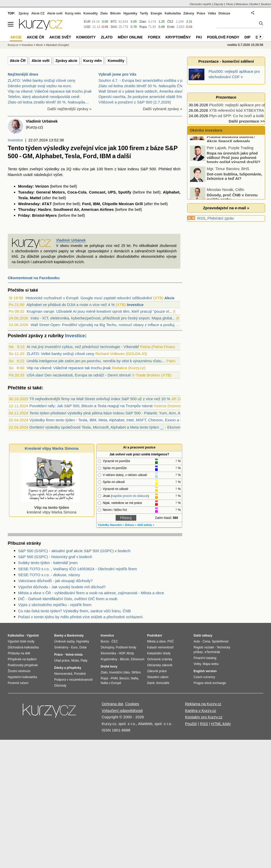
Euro (74, 647)
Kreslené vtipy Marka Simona (52, 448)
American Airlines (97, 209)
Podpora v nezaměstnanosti (73, 680)
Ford (86, 204)
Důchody (60, 686)
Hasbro (45, 209)
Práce (201, 13)
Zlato (143, 22)
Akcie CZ (38, 13)
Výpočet (33, 636)
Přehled (165, 169)
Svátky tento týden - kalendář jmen (48, 563)
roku (77, 169)
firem (109, 169)
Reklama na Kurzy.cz (203, 704)
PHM (114, 678)
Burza (105, 641)
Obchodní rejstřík (201, 4)
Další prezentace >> (247, 121)
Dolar (83, 647)
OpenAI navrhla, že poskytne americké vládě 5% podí (145, 97)
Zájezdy (218, 4)
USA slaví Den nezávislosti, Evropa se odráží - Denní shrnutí (79, 375)
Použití (191, 724)
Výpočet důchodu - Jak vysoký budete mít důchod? (62, 587)
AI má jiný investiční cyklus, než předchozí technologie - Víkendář (83, 347)
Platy (84, 661)
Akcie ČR (18, 61)
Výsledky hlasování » (111, 525)
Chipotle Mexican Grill (123, 204)
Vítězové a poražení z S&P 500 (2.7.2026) (135, 102)
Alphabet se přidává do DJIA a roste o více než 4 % (70, 305)
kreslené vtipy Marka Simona (51, 507)
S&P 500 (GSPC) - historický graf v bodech (55, 557)
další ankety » (146, 525)
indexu (133, 169)
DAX (114, 27)
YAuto (230, 4)
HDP (122, 653)
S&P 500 (148, 169)
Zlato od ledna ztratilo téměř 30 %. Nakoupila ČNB (142, 86)
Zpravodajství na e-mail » (226, 208)
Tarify (144, 13)
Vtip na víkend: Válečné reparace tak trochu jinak (50, 91)
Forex (154, 37)
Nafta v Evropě (111, 683)
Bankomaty (75, 636)
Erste (171, 27)
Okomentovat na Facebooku (34, 278)
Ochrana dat (112, 704)
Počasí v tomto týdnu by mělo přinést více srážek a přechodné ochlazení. (81, 617)
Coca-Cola (77, 192)
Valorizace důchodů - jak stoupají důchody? (55, 581)
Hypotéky (130, 13)
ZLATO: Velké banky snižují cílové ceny (42, 80)
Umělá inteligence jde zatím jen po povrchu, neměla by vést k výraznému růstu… (96, 361)
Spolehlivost (220, 641)
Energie (156, 13)
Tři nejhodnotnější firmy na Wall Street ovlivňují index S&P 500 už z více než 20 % (100, 399)
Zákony (189, 13)
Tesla (23, 198)
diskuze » (130, 525)
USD (87, 27)
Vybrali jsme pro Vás (118, 74)
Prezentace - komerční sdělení (226, 61)
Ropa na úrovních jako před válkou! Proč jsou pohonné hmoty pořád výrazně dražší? (234, 170)
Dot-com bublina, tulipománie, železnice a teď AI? (234, 189)
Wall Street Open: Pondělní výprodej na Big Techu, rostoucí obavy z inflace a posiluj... (104, 325)
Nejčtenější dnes (23, 74)
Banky (59, 636)
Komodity (116, 61)
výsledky (52, 169)
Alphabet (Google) (57, 45)
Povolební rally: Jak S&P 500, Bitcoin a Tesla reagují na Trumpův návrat (91, 406)
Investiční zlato (119, 672)
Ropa (143, 27)
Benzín (124, 678)
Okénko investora (205, 130)
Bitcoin (115, 13)
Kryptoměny (178, 37)
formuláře (163, 683)
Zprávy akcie (66, 61)
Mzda (75, 661)
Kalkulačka (173, 13)
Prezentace (226, 97)
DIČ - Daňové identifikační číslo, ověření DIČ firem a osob (68, 599)
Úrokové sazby (64, 641)
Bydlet (254, 4)
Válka (212, 13)
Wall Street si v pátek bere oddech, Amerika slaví (141, 91)
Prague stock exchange (210, 683)
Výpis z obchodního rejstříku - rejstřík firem (55, 605)
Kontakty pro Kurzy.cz (204, 717)
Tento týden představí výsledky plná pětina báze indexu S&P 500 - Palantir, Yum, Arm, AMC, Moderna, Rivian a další (129, 413)
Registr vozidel (204, 647)
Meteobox (242, 4)
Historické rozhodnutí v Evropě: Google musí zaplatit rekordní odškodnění (89, 298)
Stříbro (136, 672)
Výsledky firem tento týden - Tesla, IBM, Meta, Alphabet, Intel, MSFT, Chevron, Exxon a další (109, 420)
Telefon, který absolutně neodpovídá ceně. (44, 97)
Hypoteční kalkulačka (22, 677)
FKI (199, 37)
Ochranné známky (160, 659)
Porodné (80, 674)
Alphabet (171, 192)
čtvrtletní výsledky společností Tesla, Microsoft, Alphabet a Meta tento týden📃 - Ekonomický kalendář (117, 427)
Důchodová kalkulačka (23, 647)
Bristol (38, 215)
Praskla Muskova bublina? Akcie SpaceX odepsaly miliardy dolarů (223, 153)
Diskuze (224, 13)
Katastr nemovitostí (160, 647)
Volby (197, 664)
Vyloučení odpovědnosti (122, 710)
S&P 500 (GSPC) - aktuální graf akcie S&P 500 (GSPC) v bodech (74, 551)
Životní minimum (19, 671)
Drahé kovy (109, 666)
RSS (201, 218)
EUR (87, 22)
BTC (114, 22)
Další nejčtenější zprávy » (70, 109)
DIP (247, 37)
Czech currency (204, 677)
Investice (15, 140)
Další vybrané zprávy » (162, 109)
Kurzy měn (93, 61)
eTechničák (212, 652)
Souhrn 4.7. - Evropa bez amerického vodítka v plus (143, 80)
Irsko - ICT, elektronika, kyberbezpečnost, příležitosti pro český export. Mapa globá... (103, 318)
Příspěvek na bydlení (22, 659)
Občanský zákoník (160, 665)
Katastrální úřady (159, 653)
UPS (112, 192)
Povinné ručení (18, 683)
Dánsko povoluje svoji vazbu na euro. (40, 86)
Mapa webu (211, 664)
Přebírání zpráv (221, 218)
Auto (197, 641)
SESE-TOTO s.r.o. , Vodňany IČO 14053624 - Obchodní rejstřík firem (78, 569)
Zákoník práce (157, 671)
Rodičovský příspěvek (23, 665)
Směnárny (61, 647)
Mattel (35, 198)
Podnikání (154, 636)
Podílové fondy (223, 37)
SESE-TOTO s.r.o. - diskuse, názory (49, 575)
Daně (151, 683)
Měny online (130, 37)
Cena (206, 641)
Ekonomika (108, 653)
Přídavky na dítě (19, 653)
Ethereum (138, 659)
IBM (97, 204)
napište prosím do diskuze (130, 496)
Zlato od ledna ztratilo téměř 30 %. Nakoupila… (48, 102)
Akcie (39, 45)
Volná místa (74, 655)
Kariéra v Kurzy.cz (201, 710)
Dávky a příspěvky (68, 668)
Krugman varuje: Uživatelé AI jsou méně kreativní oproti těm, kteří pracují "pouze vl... (99, 311)
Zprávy (24, 13)
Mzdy (130, 653)
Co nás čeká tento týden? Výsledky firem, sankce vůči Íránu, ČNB (74, 611)
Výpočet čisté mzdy (21, 641)
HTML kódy (221, 724)
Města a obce (156, 641)
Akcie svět (40, 61)
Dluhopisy (107, 647)
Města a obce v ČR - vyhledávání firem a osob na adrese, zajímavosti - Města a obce (91, 593)
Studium (266, 4)
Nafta (135, 678)
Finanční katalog (205, 658)
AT (44, 204)
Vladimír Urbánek (71, 240)
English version (205, 671)
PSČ (171, 641)
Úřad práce (62, 661)
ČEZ (170, 22)
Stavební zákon (158, 677)
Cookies (132, 704)
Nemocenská (63, 674)
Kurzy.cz (13, 45)
